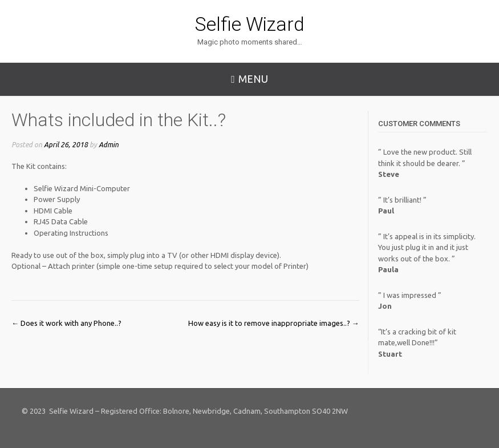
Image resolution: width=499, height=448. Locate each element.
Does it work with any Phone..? (66, 323)
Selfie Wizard (250, 24)
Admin (109, 144)
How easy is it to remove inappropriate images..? (274, 323)
